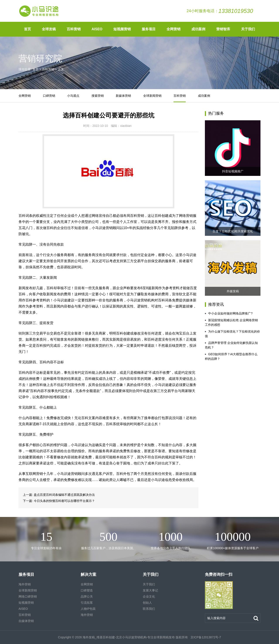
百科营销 (74, 29)
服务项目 (149, 29)
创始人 (147, 603)
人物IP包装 (88, 609)
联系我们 (149, 609)
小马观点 (73, 96)
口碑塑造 (87, 590)
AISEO (97, 29)
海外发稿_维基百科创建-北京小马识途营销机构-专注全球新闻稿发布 (129, 637)
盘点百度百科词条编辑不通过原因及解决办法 (64, 495)
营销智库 (223, 29)
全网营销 (174, 29)
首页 (27, 29)
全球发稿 (49, 29)
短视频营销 (122, 29)
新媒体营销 (123, 96)
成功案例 (198, 29)
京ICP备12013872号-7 (205, 637)
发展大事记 (150, 590)
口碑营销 (49, 96)
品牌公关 (87, 596)
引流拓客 (87, 603)
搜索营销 (98, 96)
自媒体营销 (26, 621)
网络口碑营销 (28, 596)
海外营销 (25, 584)
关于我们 (248, 29)
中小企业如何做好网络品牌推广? (229, 313)
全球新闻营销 (152, 96)
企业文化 (149, 596)
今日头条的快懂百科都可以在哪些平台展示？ (64, 501)
